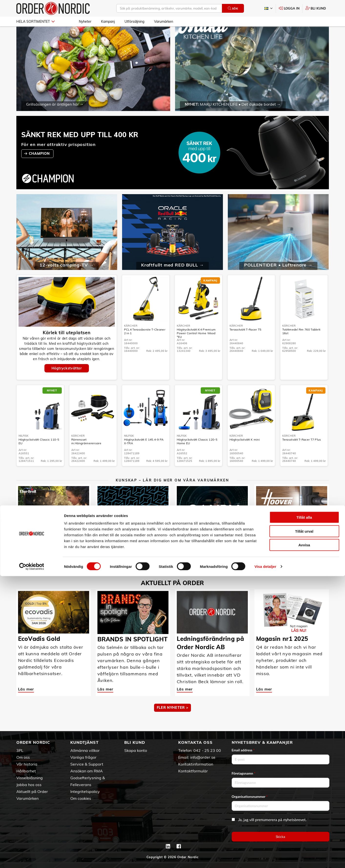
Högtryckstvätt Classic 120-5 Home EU (197, 455)
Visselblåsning (30, 778)
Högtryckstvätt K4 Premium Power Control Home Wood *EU (196, 346)
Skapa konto (136, 750)
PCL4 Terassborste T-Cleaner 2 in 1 (145, 345)
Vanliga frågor (83, 757)
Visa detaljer (265, 858)
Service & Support (87, 764)
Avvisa (304, 837)
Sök (233, 8)
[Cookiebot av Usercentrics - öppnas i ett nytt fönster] (32, 858)
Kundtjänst (84, 742)
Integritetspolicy (85, 791)
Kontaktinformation (196, 764)
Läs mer (26, 559)
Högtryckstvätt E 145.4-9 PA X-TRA (144, 455)
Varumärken (164, 22)
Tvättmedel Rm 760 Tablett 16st (301, 345)
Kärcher (131, 339)
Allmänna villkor (85, 750)
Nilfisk (23, 449)
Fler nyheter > (173, 721)
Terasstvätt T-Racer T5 (246, 343)
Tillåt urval (304, 823)
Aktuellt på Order (32, 791)
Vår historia (27, 764)
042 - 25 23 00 (207, 750)
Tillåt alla (304, 809)
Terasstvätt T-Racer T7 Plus (302, 453)
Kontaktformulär (193, 771)
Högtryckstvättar (67, 381)
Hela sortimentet (36, 22)
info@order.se (203, 757)
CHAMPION (40, 167)
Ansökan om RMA (87, 771)
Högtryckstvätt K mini (245, 453)
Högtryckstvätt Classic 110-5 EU (39, 455)
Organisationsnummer (250, 796)
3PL (20, 750)
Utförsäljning (134, 22)
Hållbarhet (26, 771)
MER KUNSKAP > (172, 577)
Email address (243, 750)
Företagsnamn (244, 773)
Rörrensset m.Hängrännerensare (86, 455)
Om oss (23, 757)
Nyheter (85, 22)
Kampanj (108, 22)
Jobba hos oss (29, 785)
